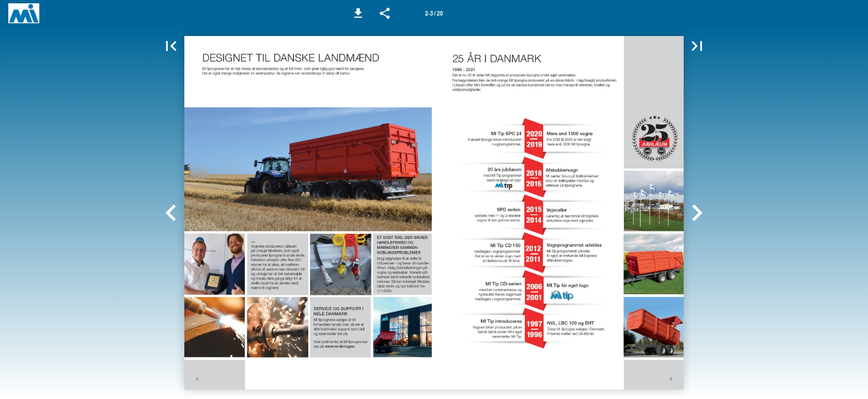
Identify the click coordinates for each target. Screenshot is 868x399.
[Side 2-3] (434, 13)
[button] (358, 13)
